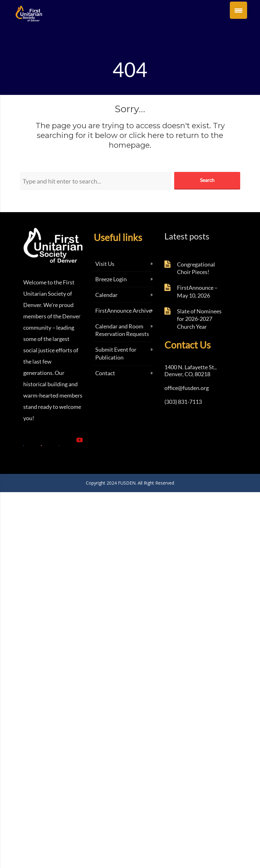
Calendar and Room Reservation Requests (122, 330)
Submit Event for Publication (116, 353)
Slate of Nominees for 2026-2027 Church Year (199, 319)
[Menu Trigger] (238, 10)
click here (147, 135)
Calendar (106, 295)
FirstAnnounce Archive (123, 310)
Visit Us (105, 264)
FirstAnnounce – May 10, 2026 (197, 291)
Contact (105, 373)
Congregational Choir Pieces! (196, 268)
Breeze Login (111, 279)
